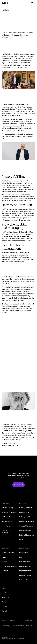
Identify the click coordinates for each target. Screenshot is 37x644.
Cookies (4, 620)
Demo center (24, 580)
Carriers (4, 562)
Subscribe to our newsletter (22, 626)
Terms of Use (27, 620)
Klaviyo (15, 239)
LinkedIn (5, 611)
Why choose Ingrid (8, 508)
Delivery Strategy (7, 521)
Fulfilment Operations (9, 517)
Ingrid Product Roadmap (6, 532)
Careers (4, 607)
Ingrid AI (22, 540)
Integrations (6, 526)
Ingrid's (4, 187)
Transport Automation (27, 526)
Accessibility (6, 626)
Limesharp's (27, 187)
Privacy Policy (15, 620)
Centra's (14, 185)
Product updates (25, 575)
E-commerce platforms (9, 566)
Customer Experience (9, 512)
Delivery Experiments (27, 521)
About (4, 593)
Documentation (25, 562)
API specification (25, 566)
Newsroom (5, 597)
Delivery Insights (25, 517)
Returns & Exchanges (27, 535)
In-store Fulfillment (26, 531)
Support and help (25, 571)
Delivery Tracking (25, 512)
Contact (4, 602)
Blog (21, 557)
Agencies (5, 571)
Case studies (24, 553)
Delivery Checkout (26, 508)
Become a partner (8, 553)
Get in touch (19, 485)
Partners (4, 557)
